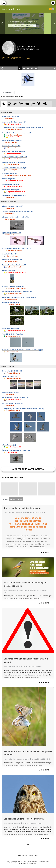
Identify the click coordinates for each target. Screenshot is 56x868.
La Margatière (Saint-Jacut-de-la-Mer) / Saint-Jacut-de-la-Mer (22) (23, 128)
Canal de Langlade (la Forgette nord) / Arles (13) (17, 212)
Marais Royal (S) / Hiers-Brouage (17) (14, 122)
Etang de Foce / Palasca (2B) (11, 146)
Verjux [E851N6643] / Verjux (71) (12, 334)
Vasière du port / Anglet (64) (11, 184)
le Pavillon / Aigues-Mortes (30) (12, 259)
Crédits (36, 856)
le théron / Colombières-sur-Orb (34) (14, 162)
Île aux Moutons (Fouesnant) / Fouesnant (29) (17, 133)
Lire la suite (45, 552)
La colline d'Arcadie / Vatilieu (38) (13, 286)
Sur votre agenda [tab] (16, 499)
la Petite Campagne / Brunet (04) (12, 206)
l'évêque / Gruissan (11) (10, 377)
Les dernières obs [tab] (8, 92)
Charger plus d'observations (28, 469)
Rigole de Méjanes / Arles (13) (12, 233)
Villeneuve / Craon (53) (9, 173)
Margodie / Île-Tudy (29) (9, 254)
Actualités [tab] (5, 499)
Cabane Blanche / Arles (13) (11, 392)
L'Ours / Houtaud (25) (9, 445)
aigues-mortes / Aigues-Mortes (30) (13, 151)
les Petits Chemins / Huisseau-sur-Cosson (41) (17, 292)
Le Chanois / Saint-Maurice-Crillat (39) (14, 168)
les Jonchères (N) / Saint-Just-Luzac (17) (15, 398)
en (53, 9)
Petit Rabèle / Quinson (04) (11, 117)
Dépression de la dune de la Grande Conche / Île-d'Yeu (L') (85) (22, 350)
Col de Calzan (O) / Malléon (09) (12, 371)
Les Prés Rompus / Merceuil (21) (12, 403)
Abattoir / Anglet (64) (9, 179)
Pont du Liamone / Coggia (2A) (12, 140)
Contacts (30, 856)
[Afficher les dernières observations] (12, 97)
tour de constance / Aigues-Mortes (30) (14, 157)
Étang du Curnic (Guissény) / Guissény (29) (16, 450)
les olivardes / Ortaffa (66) (10, 190)
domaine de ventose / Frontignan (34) (14, 265)
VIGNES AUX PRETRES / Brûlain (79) (14, 195)
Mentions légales (23, 856)
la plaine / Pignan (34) (9, 270)
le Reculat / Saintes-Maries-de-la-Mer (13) (15, 217)
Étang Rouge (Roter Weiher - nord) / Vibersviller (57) (19, 297)
